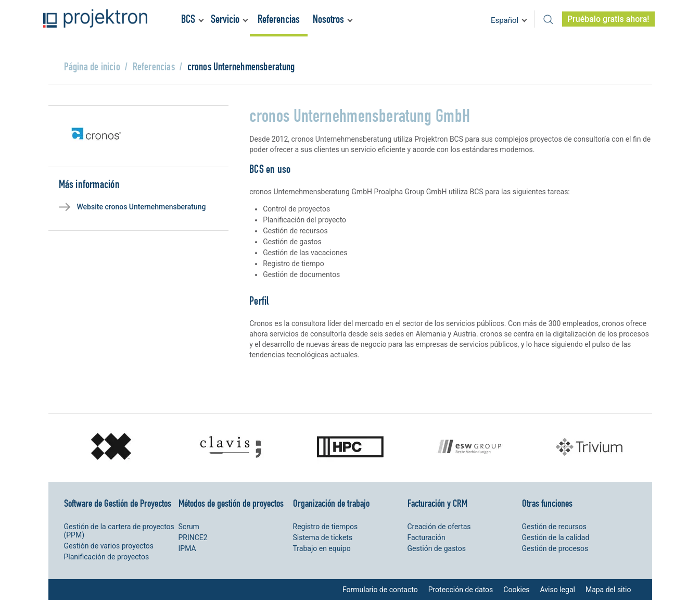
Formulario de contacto (380, 590)
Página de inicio (92, 66)
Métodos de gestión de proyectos (231, 503)
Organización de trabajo (331, 503)
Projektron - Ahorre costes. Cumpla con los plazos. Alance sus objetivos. (95, 18)
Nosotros (328, 19)
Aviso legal (558, 590)
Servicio (225, 19)
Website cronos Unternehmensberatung (142, 207)
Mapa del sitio (608, 590)
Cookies (516, 590)
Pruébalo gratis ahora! (608, 19)
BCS (188, 19)
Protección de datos (461, 590)
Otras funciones (547, 503)
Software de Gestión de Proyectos (118, 503)
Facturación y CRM (437, 503)
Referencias (279, 19)
